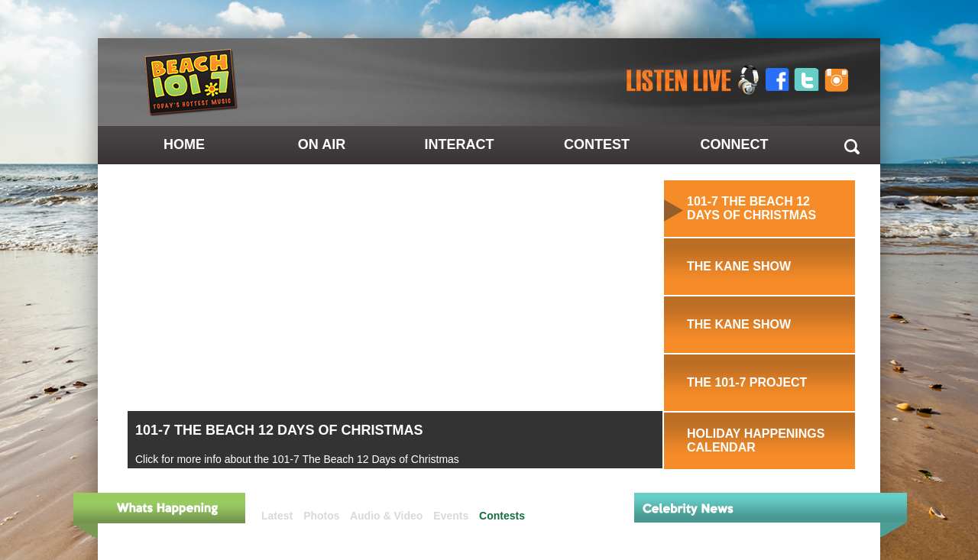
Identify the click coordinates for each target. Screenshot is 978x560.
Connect (735, 144)
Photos (321, 516)
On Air (322, 144)
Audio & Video (386, 516)
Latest (277, 516)
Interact (460, 144)
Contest (597, 144)
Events (451, 516)
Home (184, 144)
